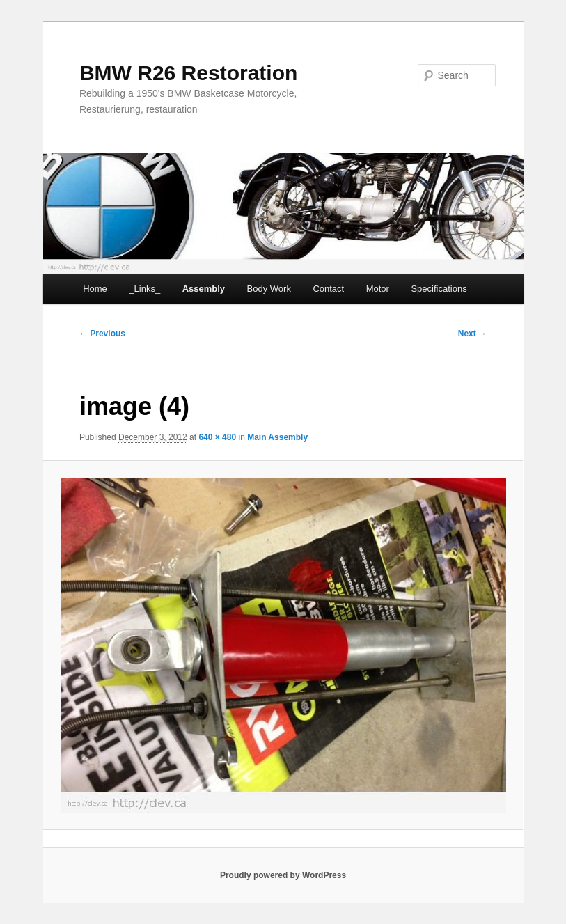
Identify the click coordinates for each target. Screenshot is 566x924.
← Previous (102, 334)
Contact (328, 289)
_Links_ (144, 289)
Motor (378, 289)
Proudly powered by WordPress (283, 875)
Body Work (269, 289)
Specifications (439, 289)
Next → (472, 334)
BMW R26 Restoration (188, 73)
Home (95, 289)
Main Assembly (277, 437)
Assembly (204, 289)
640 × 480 (217, 437)
